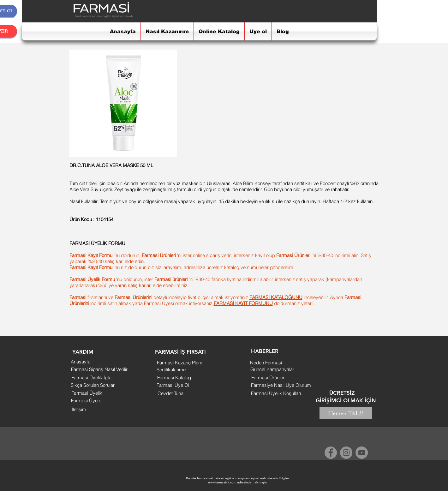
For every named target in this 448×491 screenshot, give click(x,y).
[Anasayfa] (81, 362)
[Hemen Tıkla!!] (346, 413)
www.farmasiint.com (222, 482)
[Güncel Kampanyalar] (272, 369)
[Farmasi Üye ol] (87, 401)
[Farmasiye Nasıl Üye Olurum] (281, 385)
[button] (83, 352)
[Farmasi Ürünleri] (269, 377)
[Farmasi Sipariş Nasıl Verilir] (99, 369)
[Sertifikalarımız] (172, 369)
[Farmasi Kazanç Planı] (179, 362)
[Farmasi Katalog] (174, 377)
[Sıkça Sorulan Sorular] (93, 385)
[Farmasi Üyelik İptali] (92, 377)
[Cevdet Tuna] (170, 393)
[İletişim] (79, 409)
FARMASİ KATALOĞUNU (276, 297)
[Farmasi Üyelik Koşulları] (276, 393)
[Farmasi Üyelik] (87, 393)
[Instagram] (346, 453)
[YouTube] (362, 453)
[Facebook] (331, 453)
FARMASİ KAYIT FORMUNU (243, 303)
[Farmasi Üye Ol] (173, 385)
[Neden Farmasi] (266, 363)
